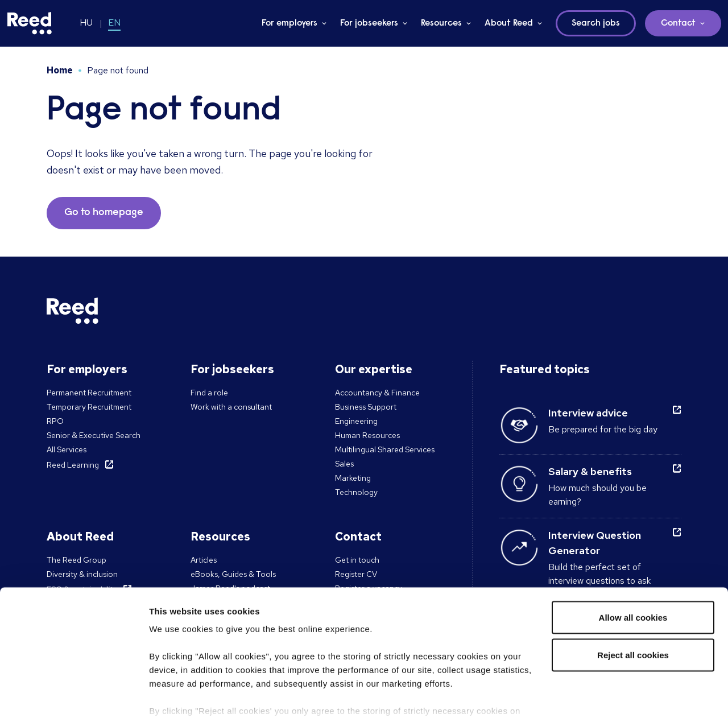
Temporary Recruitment (89, 407)
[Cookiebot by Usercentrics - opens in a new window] (74, 696)
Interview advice (588, 413)
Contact (678, 23)
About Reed (509, 23)
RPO (55, 421)
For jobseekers (369, 23)
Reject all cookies (633, 596)
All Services (67, 449)
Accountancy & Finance (377, 393)
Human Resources (367, 435)
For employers (289, 23)
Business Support (366, 407)
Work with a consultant (231, 407)
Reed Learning (73, 465)
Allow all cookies (633, 558)
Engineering (356, 421)
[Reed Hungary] (30, 23)
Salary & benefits (590, 471)
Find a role (209, 393)
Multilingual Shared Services (385, 449)
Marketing (353, 478)
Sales (344, 464)
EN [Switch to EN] (114, 22)
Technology (356, 492)
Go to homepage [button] (104, 213)
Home (60, 70)
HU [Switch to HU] (86, 22)
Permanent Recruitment (89, 393)
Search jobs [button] (596, 23)
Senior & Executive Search (94, 435)
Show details (175, 696)
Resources (441, 23)
